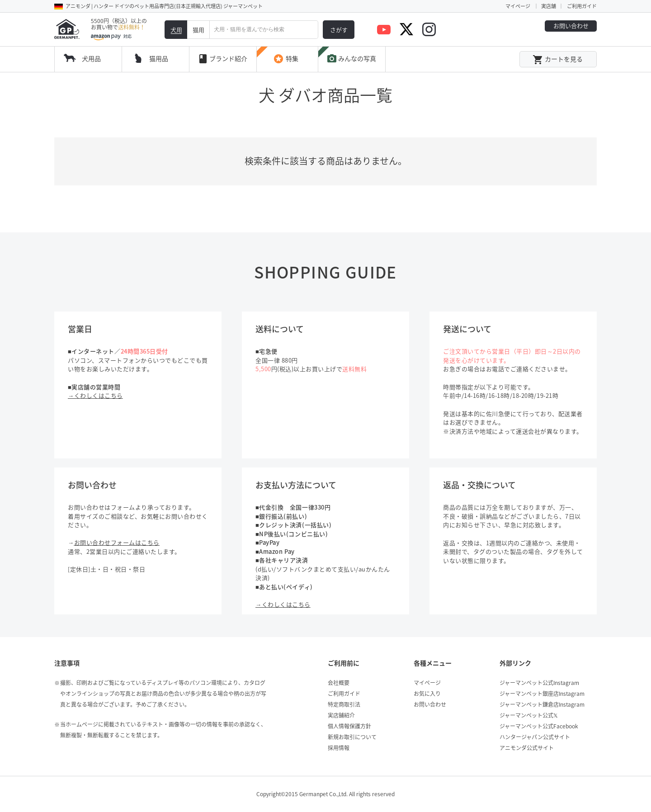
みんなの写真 (351, 59)
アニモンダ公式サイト (527, 748)
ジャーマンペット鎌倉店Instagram (542, 704)
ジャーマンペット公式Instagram (539, 683)
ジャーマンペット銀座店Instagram (542, 694)
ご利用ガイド (582, 6)
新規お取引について (352, 737)
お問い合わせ (571, 26)
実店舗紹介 (341, 715)
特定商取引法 (344, 704)
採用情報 (339, 748)
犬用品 (91, 58)
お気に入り (427, 694)
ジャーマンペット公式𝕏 (529, 715)
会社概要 (339, 683)
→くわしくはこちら (95, 395)
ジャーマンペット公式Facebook (539, 726)
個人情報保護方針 (349, 726)
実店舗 (549, 6)
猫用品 (159, 58)
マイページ (518, 6)
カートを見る (558, 60)
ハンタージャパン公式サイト (535, 737)
